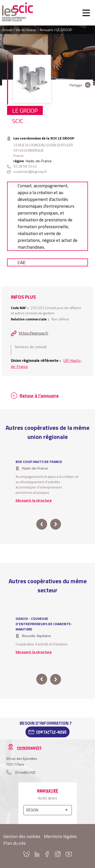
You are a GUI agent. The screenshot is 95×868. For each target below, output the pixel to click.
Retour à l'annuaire (39, 396)
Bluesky (26, 854)
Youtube (69, 854)
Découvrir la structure (34, 500)
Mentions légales (60, 836)
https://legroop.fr (34, 333)
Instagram (58, 854)
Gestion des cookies (22, 836)
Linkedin (37, 854)
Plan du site (14, 843)
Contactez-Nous (51, 732)
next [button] (55, 524)
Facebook (47, 854)
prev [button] (42, 524)
